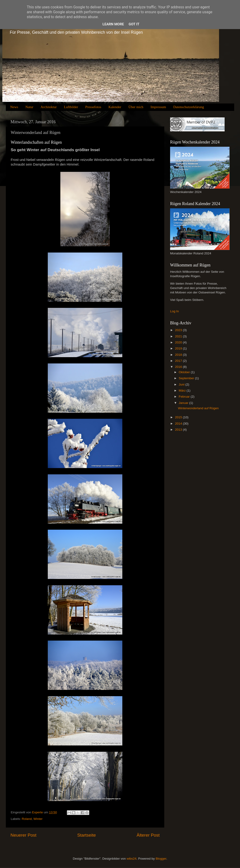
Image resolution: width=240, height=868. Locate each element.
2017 (179, 361)
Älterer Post (148, 835)
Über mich (136, 107)
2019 (179, 348)
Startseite (86, 835)
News (14, 107)
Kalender (115, 107)
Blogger (161, 859)
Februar (185, 397)
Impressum (158, 107)
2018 (179, 355)
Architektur (49, 107)
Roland (27, 819)
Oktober (185, 372)
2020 (179, 342)
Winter (38, 819)
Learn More (113, 24)
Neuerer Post (23, 835)
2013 (179, 430)
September (187, 378)
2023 (179, 330)
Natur (29, 107)
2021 (179, 336)
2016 (179, 367)
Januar (184, 403)
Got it (134, 24)
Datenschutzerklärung (189, 107)
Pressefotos (93, 107)
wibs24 (131, 859)
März (183, 391)
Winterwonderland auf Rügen (198, 408)
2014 (179, 424)
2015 (179, 417)
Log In (175, 311)
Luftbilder (71, 107)
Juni (182, 384)
